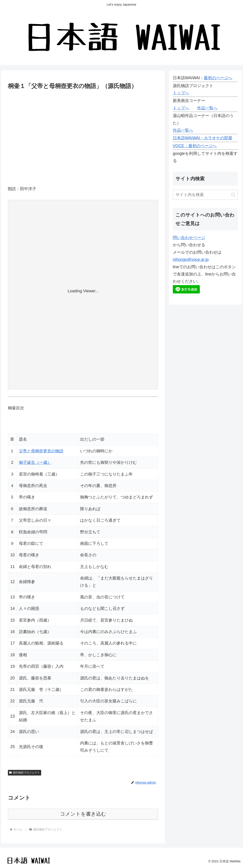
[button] (233, 195)
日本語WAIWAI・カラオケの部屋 (203, 138)
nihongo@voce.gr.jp (191, 259)
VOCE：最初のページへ (195, 146)
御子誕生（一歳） (35, 462)
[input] (205, 195)
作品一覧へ (207, 108)
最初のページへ (218, 78)
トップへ (181, 93)
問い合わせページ (189, 238)
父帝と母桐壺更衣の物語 (41, 451)
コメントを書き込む (83, 814)
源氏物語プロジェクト (25, 773)
